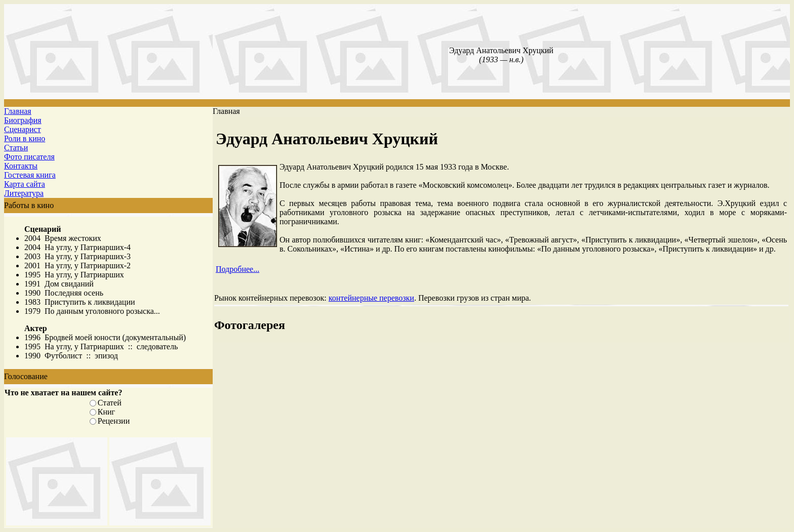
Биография (23, 120)
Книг (106, 412)
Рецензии (114, 421)
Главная (18, 111)
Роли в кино (25, 138)
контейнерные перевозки (371, 298)
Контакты (21, 166)
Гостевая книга (30, 175)
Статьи (16, 148)
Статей (110, 403)
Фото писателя (29, 157)
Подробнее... (237, 269)
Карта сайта (25, 184)
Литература (24, 193)
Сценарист (23, 129)
